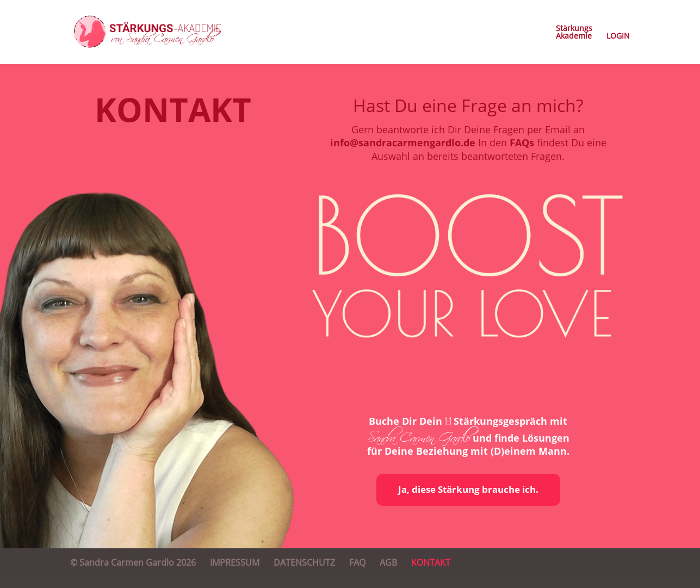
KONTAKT (431, 562)
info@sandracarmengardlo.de (403, 143)
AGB (388, 562)
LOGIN (618, 36)
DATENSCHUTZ (304, 562)
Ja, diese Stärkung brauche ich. (468, 489)
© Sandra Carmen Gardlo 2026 (133, 562)
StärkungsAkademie (574, 33)
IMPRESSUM (235, 562)
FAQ (357, 562)
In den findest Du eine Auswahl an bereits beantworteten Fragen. (489, 149)
